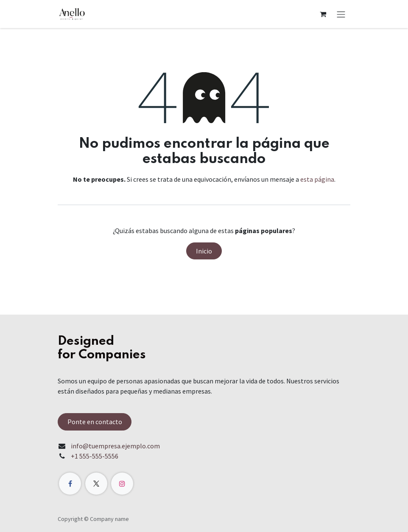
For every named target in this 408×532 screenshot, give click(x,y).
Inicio (204, 251)
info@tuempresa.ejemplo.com (115, 446)
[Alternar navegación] (341, 14)
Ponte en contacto (95, 422)
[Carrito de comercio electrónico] (323, 14)
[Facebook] (70, 484)
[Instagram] (122, 484)
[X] (96, 484)
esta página (317, 179)
